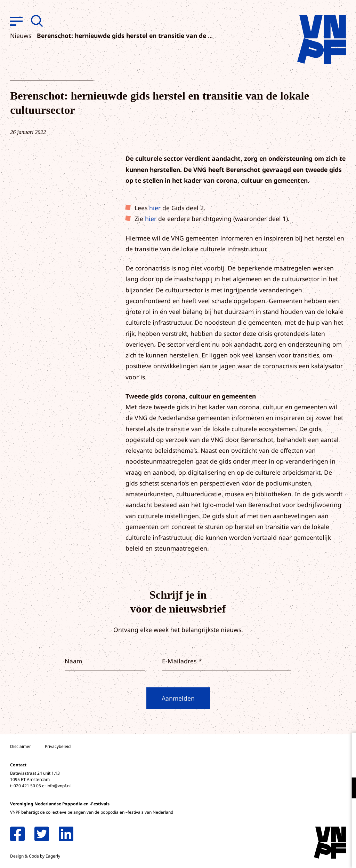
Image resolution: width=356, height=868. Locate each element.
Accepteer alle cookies (297, 835)
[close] (345, 745)
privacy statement (322, 765)
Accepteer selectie (297, 855)
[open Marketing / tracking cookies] (345, 810)
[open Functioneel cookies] (345, 789)
